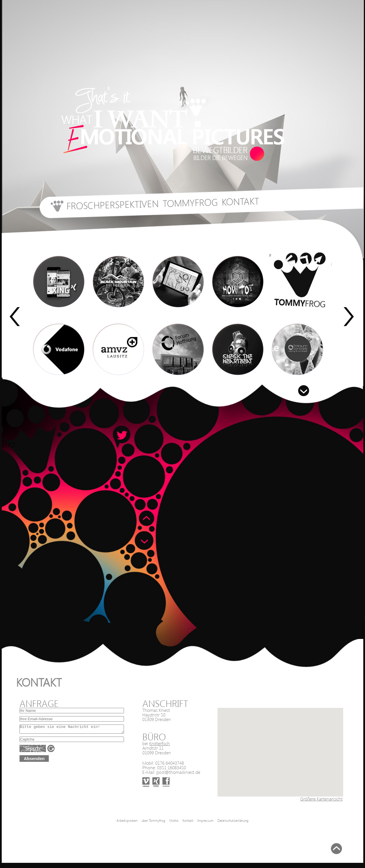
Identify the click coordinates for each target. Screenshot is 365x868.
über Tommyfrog (153, 820)
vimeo (143, 777)
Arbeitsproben (127, 820)
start (55, 209)
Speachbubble (122, 435)
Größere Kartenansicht (321, 799)
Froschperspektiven (113, 204)
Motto (174, 820)
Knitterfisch (160, 743)
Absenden (34, 760)
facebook (163, 777)
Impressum (205, 820)
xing (153, 777)
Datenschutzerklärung (233, 820)
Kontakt (240, 201)
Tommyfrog (190, 202)
